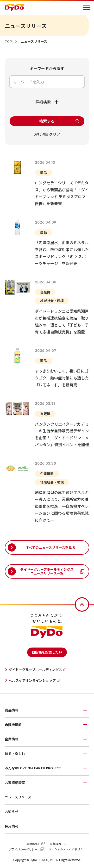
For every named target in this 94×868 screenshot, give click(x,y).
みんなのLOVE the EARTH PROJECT (33, 768)
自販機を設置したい (47, 652)
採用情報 (12, 826)
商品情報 (12, 710)
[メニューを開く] (87, 7)
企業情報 (12, 739)
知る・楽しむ (15, 754)
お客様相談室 (15, 783)
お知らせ (12, 812)
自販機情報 (13, 725)
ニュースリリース (18, 797)
